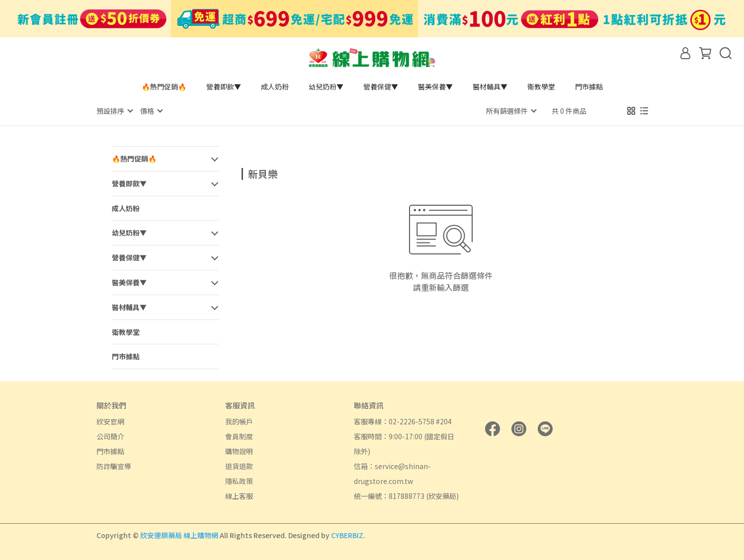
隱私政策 (239, 480)
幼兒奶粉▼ (326, 86)
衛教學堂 (541, 86)
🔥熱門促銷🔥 (164, 86)
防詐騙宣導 (114, 466)
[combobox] (259, 172)
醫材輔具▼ (490, 86)
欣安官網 (110, 421)
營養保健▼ (381, 86)
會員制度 (239, 436)
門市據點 (589, 86)
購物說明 (239, 451)
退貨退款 (239, 466)
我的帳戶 (239, 421)
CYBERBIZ (347, 535)
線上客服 (239, 495)
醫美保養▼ (435, 86)
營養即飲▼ (224, 86)
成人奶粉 (275, 86)
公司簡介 (110, 436)
